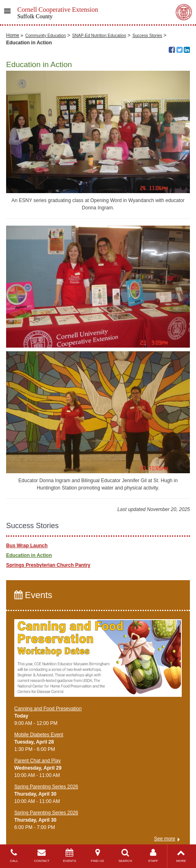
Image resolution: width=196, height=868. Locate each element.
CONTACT (42, 856)
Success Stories (147, 36)
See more (165, 839)
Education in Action (29, 555)
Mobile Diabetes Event (39, 735)
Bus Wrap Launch (27, 546)
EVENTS (70, 856)
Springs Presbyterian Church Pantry (48, 565)
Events (33, 595)
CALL (14, 856)
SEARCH (125, 856)
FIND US (97, 856)
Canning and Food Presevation (48, 709)
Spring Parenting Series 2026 (46, 787)
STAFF (153, 856)
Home (13, 35)
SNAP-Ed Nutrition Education (99, 36)
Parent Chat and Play (37, 761)
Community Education (46, 36)
